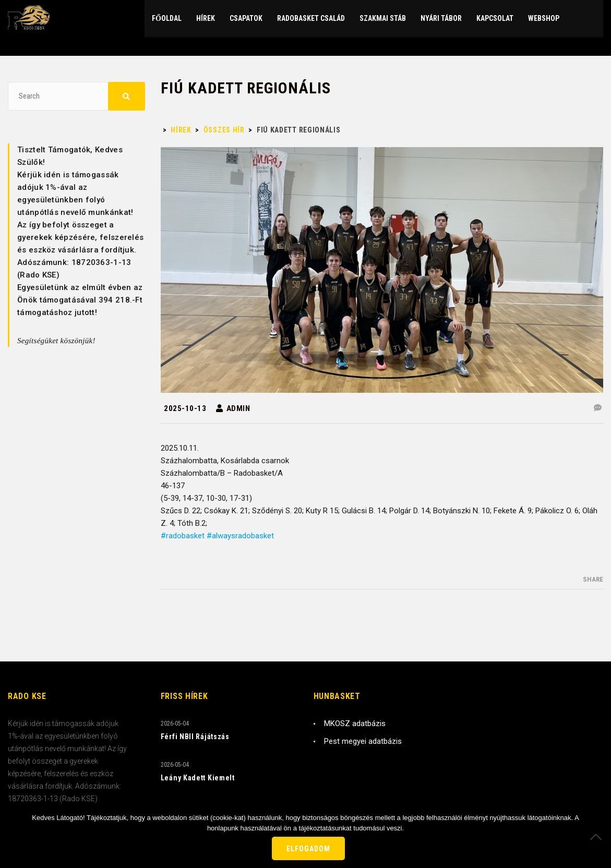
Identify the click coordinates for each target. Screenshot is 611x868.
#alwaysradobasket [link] (240, 536)
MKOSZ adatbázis (355, 724)
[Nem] (598, 837)
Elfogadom (308, 849)
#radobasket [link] (183, 536)
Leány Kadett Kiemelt (198, 778)
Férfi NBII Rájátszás (195, 737)
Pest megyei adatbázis (363, 741)
